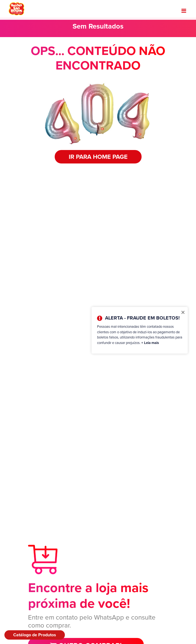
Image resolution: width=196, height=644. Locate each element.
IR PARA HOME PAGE (98, 157)
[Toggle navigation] (184, 11)
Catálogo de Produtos (35, 635)
